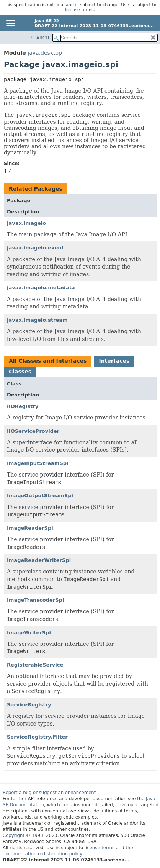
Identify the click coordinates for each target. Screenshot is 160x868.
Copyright (14, 835)
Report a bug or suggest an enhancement (49, 793)
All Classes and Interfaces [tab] (48, 361)
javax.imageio (26, 223)
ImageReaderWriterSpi (39, 560)
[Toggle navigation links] (10, 24)
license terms (79, 10)
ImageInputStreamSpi (38, 463)
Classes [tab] (20, 372)
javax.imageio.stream (37, 320)
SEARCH (40, 38)
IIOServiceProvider (33, 431)
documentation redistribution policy (42, 854)
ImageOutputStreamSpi (40, 495)
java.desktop (45, 53)
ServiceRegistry (29, 705)
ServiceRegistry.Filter (37, 737)
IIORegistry (23, 406)
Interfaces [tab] (114, 361)
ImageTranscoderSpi (35, 600)
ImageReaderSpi (30, 528)
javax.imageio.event (35, 248)
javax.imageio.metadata (41, 287)
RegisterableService (35, 665)
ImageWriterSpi (29, 633)
